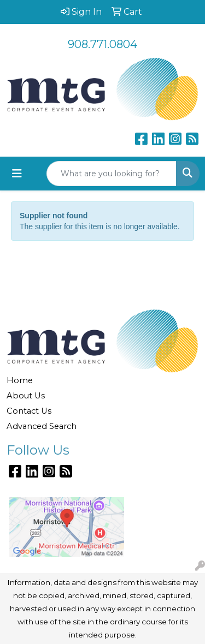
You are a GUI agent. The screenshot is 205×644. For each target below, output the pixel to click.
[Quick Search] (112, 174)
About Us (26, 396)
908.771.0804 (102, 44)
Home (20, 380)
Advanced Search (42, 426)
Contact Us (29, 411)
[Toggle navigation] (17, 174)
